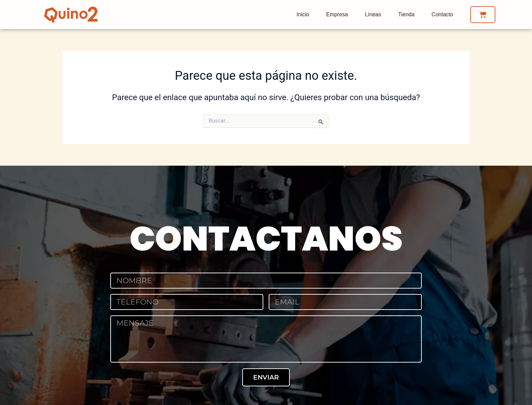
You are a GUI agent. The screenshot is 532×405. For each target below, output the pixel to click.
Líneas (373, 14)
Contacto (442, 14)
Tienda (406, 14)
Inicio (303, 14)
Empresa (337, 14)
